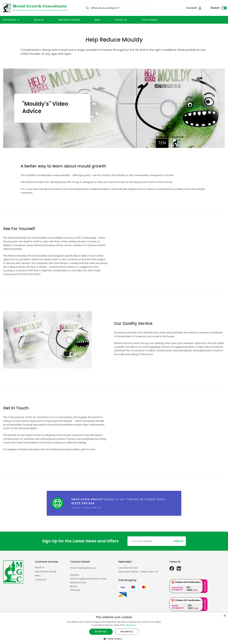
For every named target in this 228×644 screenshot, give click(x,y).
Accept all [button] (101, 632)
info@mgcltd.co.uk (86, 568)
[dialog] (114, 628)
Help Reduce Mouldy (69, 20)
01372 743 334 (83, 503)
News (97, 20)
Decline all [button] (127, 632)
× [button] (224, 616)
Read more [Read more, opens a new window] (131, 625)
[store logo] (36, 8)
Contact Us (121, 20)
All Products (11, 20)
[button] (114, 639)
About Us (39, 20)
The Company (149, 20)
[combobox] (116, 8)
